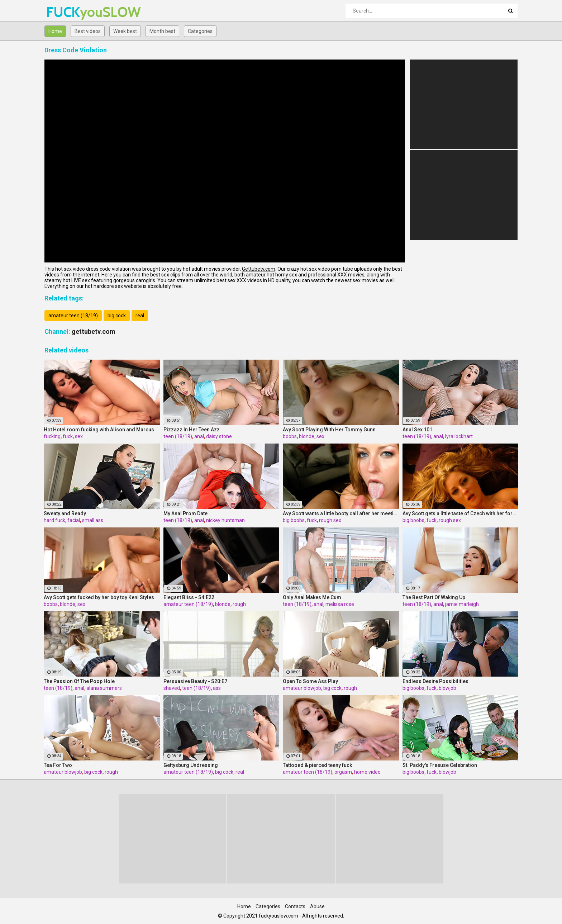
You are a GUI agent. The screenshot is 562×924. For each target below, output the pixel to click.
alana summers (104, 688)
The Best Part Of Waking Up (434, 597)
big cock (117, 316)
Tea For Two (58, 765)
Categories (200, 31)
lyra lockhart (459, 436)
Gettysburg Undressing (191, 765)
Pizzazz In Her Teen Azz (192, 430)
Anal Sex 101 (417, 430)
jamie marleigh (462, 604)
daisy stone (219, 436)
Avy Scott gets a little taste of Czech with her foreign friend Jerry (461, 513)
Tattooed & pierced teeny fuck (317, 765)
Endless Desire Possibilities (435, 681)
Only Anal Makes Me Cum (312, 597)
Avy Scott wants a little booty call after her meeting (341, 513)
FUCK (65, 12)
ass (217, 688)
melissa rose (340, 604)
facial (74, 520)
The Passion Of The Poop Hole (79, 681)
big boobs (294, 520)
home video (367, 772)
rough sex (330, 520)
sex (79, 436)
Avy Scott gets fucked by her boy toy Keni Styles (99, 597)
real (140, 316)
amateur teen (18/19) (73, 316)
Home (55, 31)
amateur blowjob (302, 688)
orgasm (343, 772)
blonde (307, 436)
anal (199, 436)
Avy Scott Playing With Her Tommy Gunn (329, 430)
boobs (290, 436)
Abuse (317, 906)
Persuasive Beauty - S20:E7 (195, 681)
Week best (125, 31)
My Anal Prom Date (185, 513)
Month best (162, 31)
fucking (52, 436)
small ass (93, 520)
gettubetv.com (94, 331)
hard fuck (54, 520)
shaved (172, 688)
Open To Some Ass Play (310, 681)
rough (239, 604)
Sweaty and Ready (65, 513)
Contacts (295, 906)
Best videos (88, 31)
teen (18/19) (178, 436)
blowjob (447, 688)
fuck (68, 436)
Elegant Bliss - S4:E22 (189, 597)
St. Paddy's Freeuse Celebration (440, 765)
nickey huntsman (225, 520)
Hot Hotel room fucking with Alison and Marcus (99, 430)
